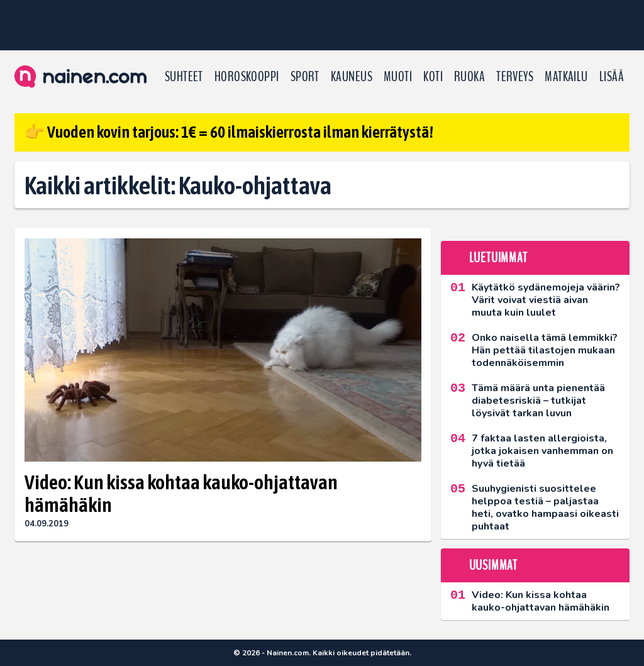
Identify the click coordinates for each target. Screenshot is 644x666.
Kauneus (352, 77)
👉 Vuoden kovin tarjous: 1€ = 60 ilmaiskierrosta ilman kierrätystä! (229, 132)
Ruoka (469, 77)
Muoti (398, 77)
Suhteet (184, 77)
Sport (305, 77)
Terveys (515, 77)
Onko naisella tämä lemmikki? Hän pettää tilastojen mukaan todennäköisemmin (545, 350)
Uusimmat (493, 565)
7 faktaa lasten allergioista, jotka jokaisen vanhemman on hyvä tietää (542, 451)
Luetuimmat (498, 258)
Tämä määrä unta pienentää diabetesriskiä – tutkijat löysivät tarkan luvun (538, 401)
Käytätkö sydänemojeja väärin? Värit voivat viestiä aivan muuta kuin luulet (546, 300)
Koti (433, 77)
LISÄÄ (612, 77)
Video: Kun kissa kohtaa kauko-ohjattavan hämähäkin (181, 494)
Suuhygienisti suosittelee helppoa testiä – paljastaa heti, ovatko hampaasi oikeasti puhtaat (545, 508)
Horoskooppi (247, 77)
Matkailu (566, 77)
